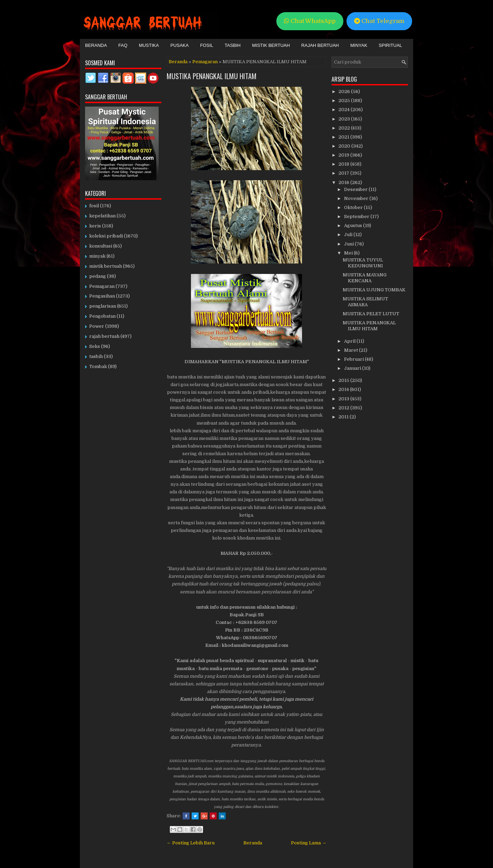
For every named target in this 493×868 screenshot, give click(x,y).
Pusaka (180, 45)
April (350, 341)
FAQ (123, 45)
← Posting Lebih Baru (191, 843)
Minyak (359, 45)
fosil (94, 206)
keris (95, 226)
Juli (349, 235)
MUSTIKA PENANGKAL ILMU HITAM (212, 76)
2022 (345, 128)
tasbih (96, 356)
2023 (345, 119)
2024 (345, 110)
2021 (344, 137)
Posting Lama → (309, 843)
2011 (344, 417)
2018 (344, 164)
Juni (349, 244)
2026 (345, 91)
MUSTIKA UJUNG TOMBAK (374, 290)
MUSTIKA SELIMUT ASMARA (365, 302)
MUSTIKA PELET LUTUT (371, 314)
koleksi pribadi (106, 236)
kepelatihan (102, 216)
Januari (353, 368)
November (357, 198)
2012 (344, 408)
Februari (354, 359)
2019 (344, 155)
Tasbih (233, 45)
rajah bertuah (104, 336)
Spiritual (390, 45)
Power (97, 326)
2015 (344, 380)
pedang (98, 276)
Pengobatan (102, 316)
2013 (344, 399)
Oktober (354, 207)
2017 (344, 173)
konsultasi (101, 246)
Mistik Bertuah (271, 45)
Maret (352, 350)
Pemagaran (205, 62)
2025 (345, 101)
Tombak (98, 366)
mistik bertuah (106, 266)
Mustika (149, 45)
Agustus (354, 226)
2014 (344, 389)
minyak (97, 256)
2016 (344, 182)
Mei (349, 253)
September (357, 216)
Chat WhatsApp (310, 21)
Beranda (96, 45)
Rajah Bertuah (320, 45)
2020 (345, 146)
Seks (95, 346)
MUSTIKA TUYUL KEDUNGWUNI (363, 263)
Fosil (207, 45)
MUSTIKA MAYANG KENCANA (365, 278)
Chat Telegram (379, 21)
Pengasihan (102, 296)
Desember (356, 189)
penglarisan (103, 306)
